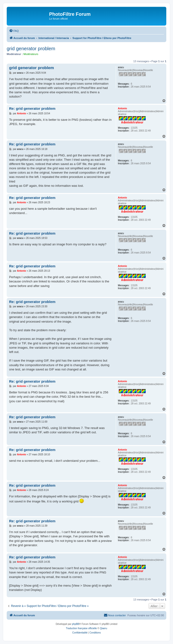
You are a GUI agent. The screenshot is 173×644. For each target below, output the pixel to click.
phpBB (75, 624)
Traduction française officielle (81, 628)
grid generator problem (31, 49)
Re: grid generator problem (32, 108)
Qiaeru (104, 628)
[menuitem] (14, 31)
